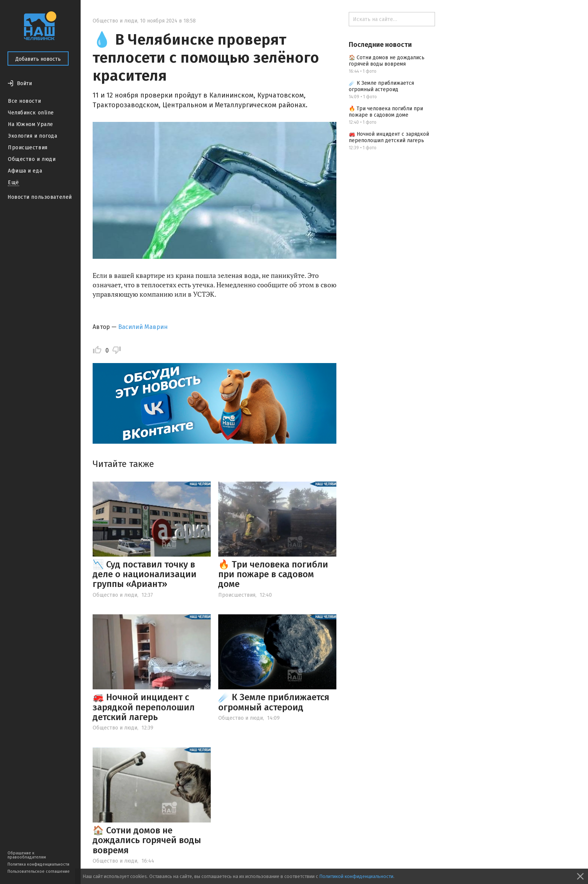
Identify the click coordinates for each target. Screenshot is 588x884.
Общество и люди (32, 159)
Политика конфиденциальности (38, 864)
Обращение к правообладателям (27, 855)
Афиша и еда (25, 171)
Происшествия (28, 148)
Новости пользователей (40, 197)
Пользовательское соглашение (39, 871)
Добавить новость (38, 59)
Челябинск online (31, 113)
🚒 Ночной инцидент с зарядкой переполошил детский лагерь (144, 707)
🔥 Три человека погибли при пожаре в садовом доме (273, 574)
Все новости (24, 101)
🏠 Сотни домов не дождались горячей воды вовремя (147, 840)
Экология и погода (33, 136)
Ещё (13, 182)
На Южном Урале (31, 124)
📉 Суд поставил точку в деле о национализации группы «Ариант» (145, 574)
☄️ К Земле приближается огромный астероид (274, 702)
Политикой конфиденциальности (356, 876)
